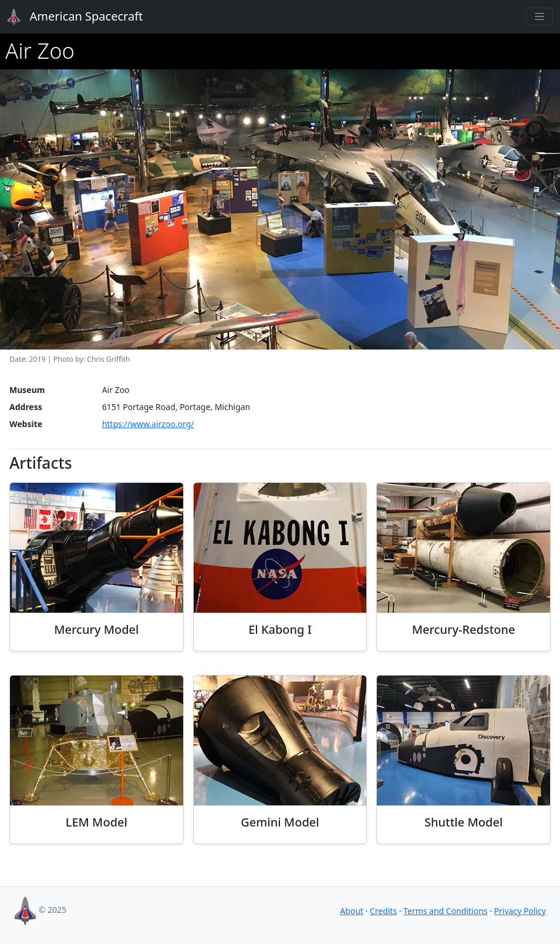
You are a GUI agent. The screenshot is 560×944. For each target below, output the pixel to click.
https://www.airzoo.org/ (148, 424)
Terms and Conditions (445, 911)
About (352, 911)
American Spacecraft (68, 17)
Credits (383, 911)
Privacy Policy (520, 911)
